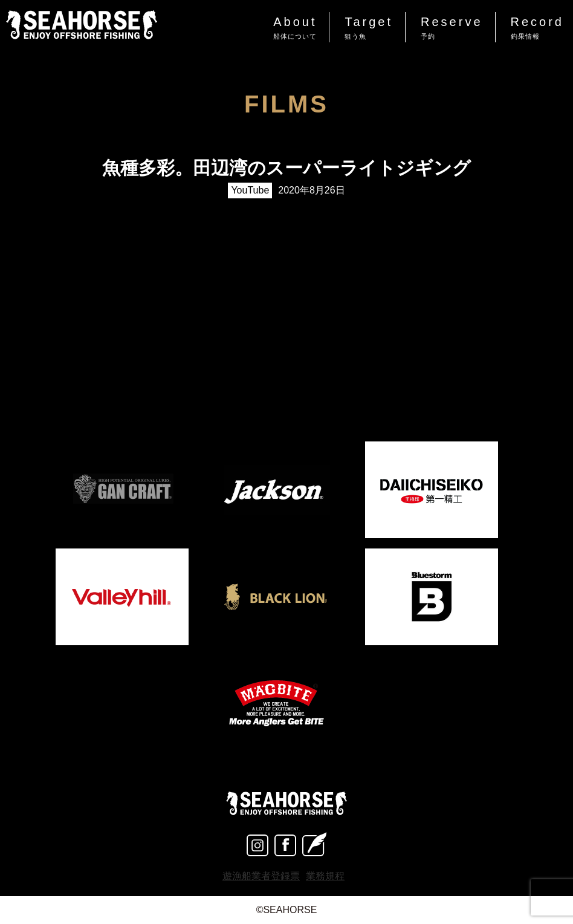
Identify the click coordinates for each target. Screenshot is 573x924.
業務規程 (325, 876)
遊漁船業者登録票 (261, 876)
